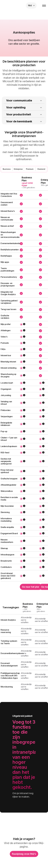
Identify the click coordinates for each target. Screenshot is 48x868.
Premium (30, 169)
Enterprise (18, 169)
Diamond (41, 169)
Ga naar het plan (31, 587)
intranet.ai (18, 6)
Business (7, 169)
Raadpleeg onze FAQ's (24, 854)
